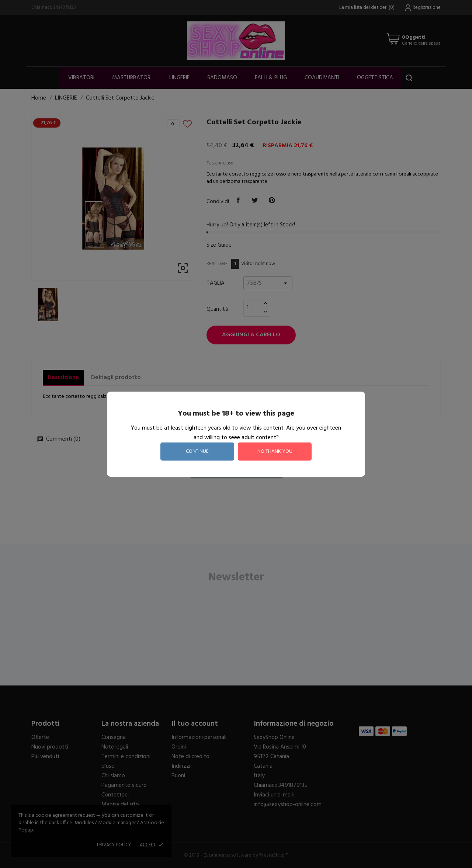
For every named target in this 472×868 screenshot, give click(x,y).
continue (197, 452)
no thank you (275, 452)
